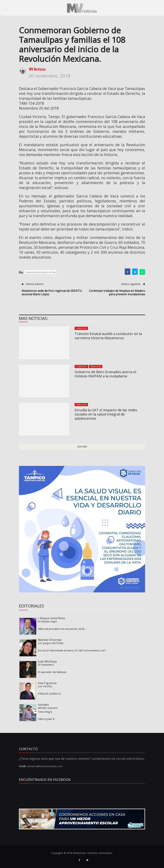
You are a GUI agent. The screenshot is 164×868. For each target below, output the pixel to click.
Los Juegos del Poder (51, 643)
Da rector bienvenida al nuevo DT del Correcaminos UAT (72, 650)
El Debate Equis (47, 621)
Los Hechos (45, 686)
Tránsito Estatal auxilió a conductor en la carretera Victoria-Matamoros (108, 336)
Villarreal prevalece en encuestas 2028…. (62, 629)
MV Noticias (37, 69)
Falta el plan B (46, 719)
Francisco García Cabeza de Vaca (41, 272)
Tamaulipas (81, 328)
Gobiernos (81, 366)
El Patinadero (46, 665)
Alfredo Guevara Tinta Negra (48, 710)
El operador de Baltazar (52, 672)
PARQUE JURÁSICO (49, 694)
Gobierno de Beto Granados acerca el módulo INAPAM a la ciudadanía (105, 374)
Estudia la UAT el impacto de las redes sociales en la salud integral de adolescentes (106, 414)
